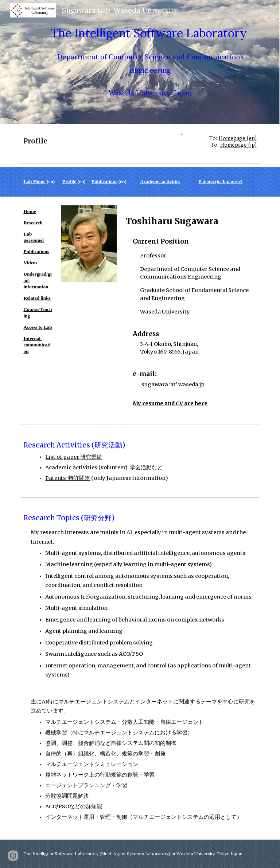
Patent (54, 478)
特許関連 (79, 478)
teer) (122, 467)
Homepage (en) (238, 139)
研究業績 (91, 457)
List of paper (63, 457)
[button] (13, 856)
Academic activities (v (74, 467)
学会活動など (146, 467)
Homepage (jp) (238, 145)
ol (106, 467)
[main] (150, 62)
